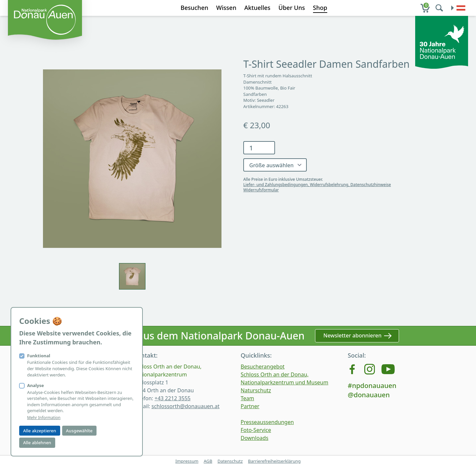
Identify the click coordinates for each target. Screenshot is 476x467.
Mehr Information (44, 418)
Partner (250, 406)
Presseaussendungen (267, 422)
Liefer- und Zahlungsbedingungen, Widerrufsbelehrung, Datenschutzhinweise (317, 185)
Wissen (226, 8)
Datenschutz (230, 461)
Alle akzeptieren (40, 431)
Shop (320, 8)
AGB (208, 461)
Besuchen (194, 8)
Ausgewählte (79, 431)
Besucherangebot (263, 367)
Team (247, 398)
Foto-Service (256, 430)
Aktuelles (257, 8)
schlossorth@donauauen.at (185, 406)
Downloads (255, 438)
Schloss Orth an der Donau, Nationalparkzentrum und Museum (284, 378)
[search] (440, 8)
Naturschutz (256, 390)
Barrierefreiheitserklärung (274, 461)
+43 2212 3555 (172, 398)
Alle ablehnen (37, 443)
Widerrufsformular (261, 190)
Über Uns (292, 8)
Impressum (187, 461)
